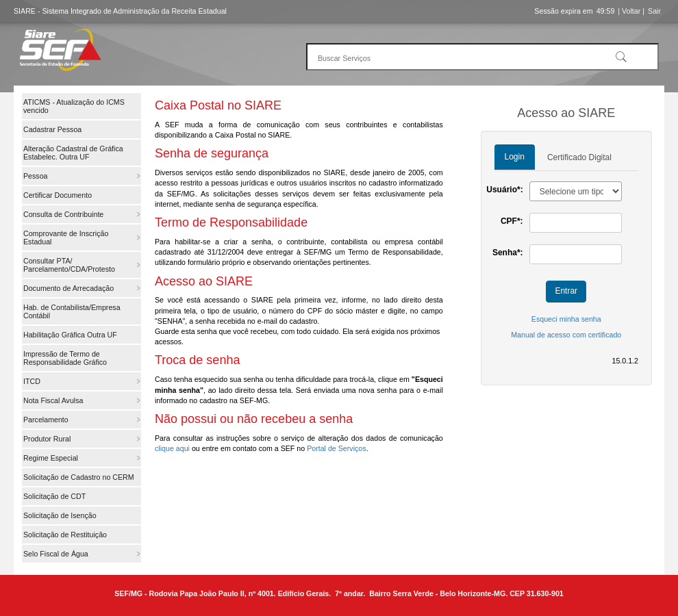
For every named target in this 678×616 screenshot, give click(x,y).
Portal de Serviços (336, 448)
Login (515, 157)
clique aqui (172, 448)
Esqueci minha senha (566, 319)
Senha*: (508, 253)
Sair (654, 11)
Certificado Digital (579, 157)
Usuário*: (504, 190)
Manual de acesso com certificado (566, 335)
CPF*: (512, 221)
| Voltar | (631, 11)
